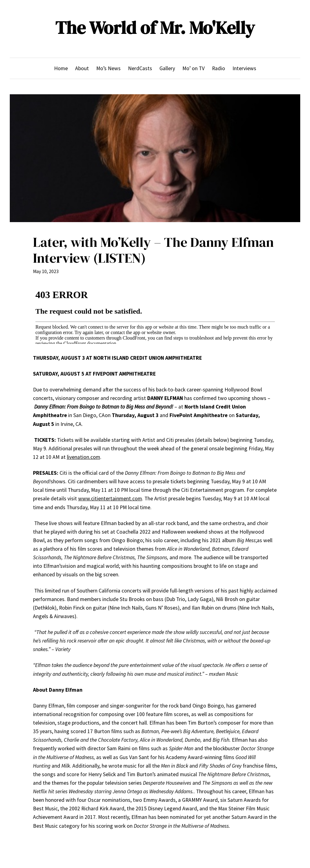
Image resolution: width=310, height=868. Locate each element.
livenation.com (84, 457)
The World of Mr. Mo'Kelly (155, 28)
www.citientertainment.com (110, 499)
